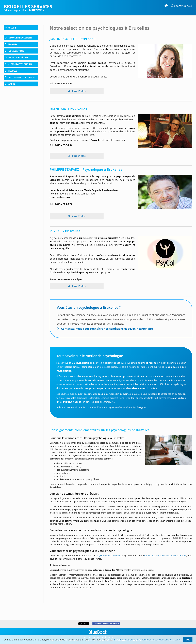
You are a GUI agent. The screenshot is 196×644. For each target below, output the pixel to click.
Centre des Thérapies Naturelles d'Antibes (165, 556)
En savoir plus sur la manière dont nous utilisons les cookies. (148, 640)
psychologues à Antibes (109, 556)
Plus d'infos (78, 91)
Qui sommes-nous (182, 6)
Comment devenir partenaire (106, 624)
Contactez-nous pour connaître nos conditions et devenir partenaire (107, 329)
